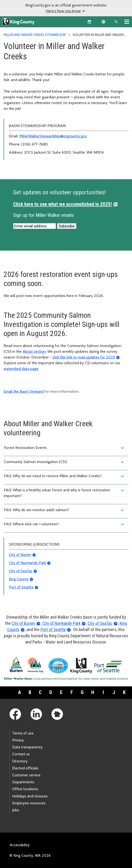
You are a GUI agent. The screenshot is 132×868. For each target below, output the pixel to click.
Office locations (25, 789)
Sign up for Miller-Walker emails (43, 215)
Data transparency (27, 747)
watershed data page (21, 369)
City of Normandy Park (27, 563)
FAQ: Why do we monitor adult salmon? (65, 510)
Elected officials (25, 768)
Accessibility (20, 845)
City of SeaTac (21, 571)
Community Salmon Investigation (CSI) (65, 462)
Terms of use (23, 733)
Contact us (21, 754)
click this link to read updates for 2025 (84, 357)
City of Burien (20, 555)
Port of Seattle (21, 587)
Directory (20, 761)
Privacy (18, 740)
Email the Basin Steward (24, 391)
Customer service (26, 775)
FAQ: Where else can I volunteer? (65, 524)
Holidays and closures (30, 796)
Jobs (16, 810)
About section (34, 351)
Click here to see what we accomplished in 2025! (62, 204)
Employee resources (29, 803)
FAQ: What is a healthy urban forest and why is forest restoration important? (65, 493)
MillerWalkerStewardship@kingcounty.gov (53, 136)
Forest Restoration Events (65, 448)
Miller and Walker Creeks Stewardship (35, 35)
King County (19, 579)
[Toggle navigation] (127, 22)
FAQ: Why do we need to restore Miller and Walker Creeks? (65, 476)
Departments (23, 782)
